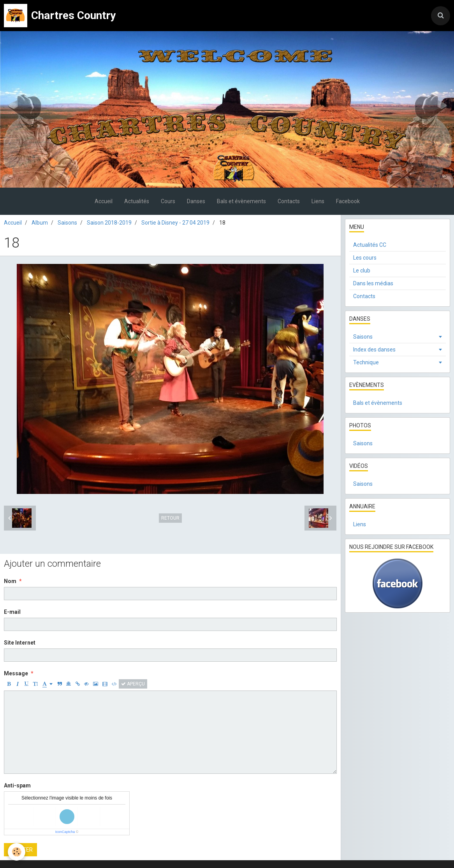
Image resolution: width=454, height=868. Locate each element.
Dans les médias (373, 283)
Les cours (365, 258)
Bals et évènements (241, 201)
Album (40, 223)
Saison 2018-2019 (109, 223)
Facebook (348, 201)
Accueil (104, 201)
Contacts (289, 201)
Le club (362, 271)
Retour (170, 518)
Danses (196, 201)
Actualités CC (370, 245)
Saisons (67, 223)
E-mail (12, 612)
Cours (168, 201)
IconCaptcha (65, 832)
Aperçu (133, 684)
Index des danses (374, 350)
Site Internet (20, 643)
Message (16, 673)
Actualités (137, 201)
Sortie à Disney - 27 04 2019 (175, 223)
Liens (318, 201)
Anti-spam (17, 785)
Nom (10, 581)
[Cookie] (17, 852)
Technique (366, 362)
